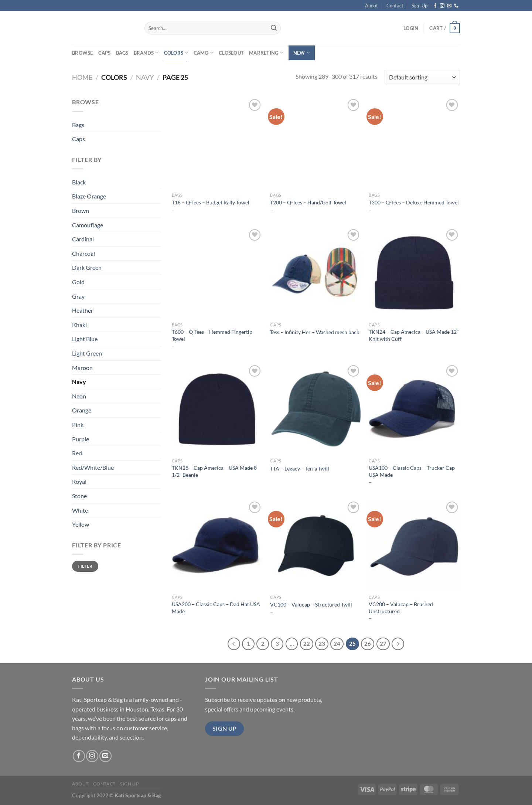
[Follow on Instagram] (442, 6)
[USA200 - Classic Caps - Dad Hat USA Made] (217, 545)
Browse (83, 53)
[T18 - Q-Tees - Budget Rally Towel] (217, 143)
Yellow (81, 524)
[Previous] (234, 644)
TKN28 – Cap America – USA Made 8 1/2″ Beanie (214, 471)
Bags (122, 53)
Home (82, 77)
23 (322, 643)
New (302, 53)
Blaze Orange (89, 196)
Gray (78, 296)
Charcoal (83, 253)
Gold (78, 282)
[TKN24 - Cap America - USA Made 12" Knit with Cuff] (414, 273)
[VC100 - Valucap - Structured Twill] (316, 545)
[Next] (398, 644)
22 (307, 643)
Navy (145, 77)
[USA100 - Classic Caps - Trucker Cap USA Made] (414, 409)
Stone (79, 496)
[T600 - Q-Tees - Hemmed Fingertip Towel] (217, 273)
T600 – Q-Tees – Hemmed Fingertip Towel (212, 335)
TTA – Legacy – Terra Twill (300, 468)
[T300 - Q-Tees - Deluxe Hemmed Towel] (414, 143)
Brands (146, 53)
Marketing (266, 53)
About (371, 6)
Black (79, 182)
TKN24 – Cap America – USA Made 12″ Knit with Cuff (414, 335)
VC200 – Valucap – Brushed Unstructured (401, 608)
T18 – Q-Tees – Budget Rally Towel (211, 202)
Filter (85, 566)
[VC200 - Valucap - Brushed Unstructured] (414, 545)
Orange (82, 410)
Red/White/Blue (93, 467)
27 (383, 643)
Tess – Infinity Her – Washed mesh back (315, 332)
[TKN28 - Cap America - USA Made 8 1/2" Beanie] (217, 409)
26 (368, 643)
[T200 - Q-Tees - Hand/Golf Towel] (316, 143)
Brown (81, 210)
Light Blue (85, 339)
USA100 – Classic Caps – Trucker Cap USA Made (412, 471)
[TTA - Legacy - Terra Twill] (316, 409)
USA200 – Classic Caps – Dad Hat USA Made (216, 608)
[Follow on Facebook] (435, 6)
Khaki (79, 325)
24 (337, 643)
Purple (81, 439)
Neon (79, 396)
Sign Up (420, 6)
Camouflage (88, 225)
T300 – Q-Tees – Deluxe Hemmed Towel (414, 202)
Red (77, 453)
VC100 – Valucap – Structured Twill (311, 604)
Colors (176, 53)
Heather (83, 310)
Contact (395, 6)
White (80, 510)
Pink (78, 424)
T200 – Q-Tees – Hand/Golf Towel (308, 202)
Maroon (82, 368)
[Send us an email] (449, 6)
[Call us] (456, 6)
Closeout (231, 53)
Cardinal (83, 239)
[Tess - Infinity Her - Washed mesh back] (316, 273)
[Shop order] (422, 77)
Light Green (87, 353)
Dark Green (87, 267)
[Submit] (274, 28)
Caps (105, 53)
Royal (79, 481)
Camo (204, 53)
